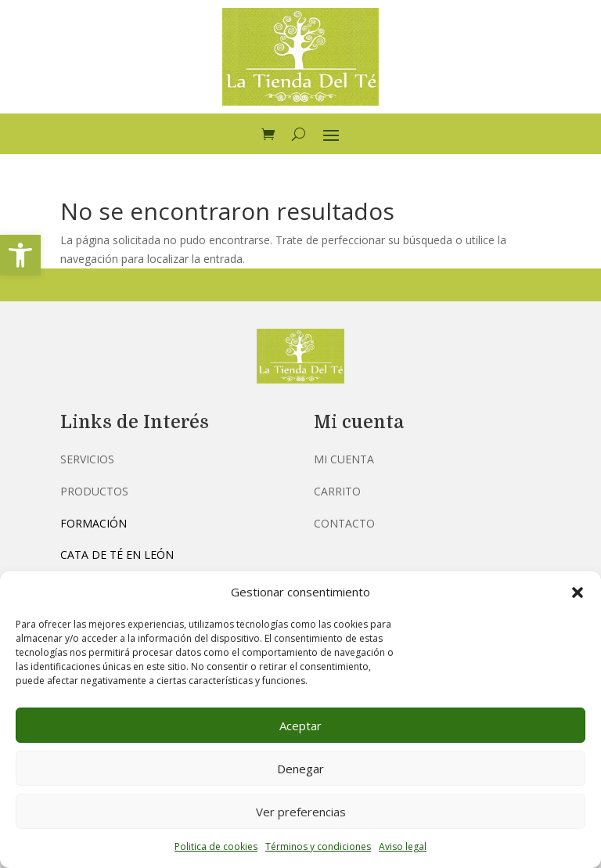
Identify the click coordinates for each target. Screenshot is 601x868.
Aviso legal (403, 846)
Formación (94, 523)
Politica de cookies (216, 846)
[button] (20, 255)
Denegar (300, 769)
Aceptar (300, 726)
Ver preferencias (301, 812)
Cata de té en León (117, 555)
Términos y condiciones (318, 846)
